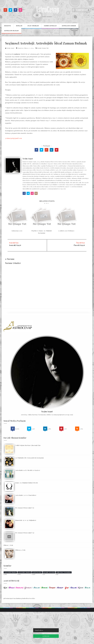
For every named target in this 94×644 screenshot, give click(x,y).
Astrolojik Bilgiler (10, 572)
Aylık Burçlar (37, 572)
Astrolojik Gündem (25, 572)
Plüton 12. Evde (20, 550)
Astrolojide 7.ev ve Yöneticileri (26, 495)
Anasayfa (7, 26)
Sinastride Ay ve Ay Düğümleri (26, 520)
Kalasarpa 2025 (17, 231)
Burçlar (19, 26)
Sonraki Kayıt (15, 245)
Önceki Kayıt (79, 245)
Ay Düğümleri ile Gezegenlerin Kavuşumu (30, 458)
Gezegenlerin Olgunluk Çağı (12, 633)
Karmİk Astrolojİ (50, 26)
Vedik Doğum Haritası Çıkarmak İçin (28, 445)
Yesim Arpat (10, 48)
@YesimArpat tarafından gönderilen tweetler (19, 598)
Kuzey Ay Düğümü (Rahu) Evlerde (27, 483)
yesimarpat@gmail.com (14, 138)
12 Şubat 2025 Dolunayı (66, 231)
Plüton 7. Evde (8, 545)
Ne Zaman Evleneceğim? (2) (25, 533)
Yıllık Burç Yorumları (64, 572)
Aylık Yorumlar (33, 26)
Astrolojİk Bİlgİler (11, 31)
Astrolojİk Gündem (69, 26)
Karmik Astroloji (49, 572)
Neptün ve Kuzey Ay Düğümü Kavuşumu (42, 232)
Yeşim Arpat (47, 412)
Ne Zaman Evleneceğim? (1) (25, 508)
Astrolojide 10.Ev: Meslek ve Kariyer (28, 470)
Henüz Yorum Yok (43, 48)
